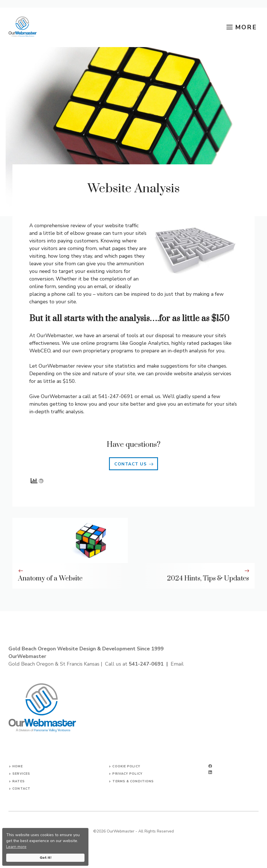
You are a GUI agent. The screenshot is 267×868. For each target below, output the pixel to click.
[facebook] (210, 766)
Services (21, 774)
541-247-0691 (146, 664)
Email (177, 664)
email (147, 396)
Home (17, 766)
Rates (19, 781)
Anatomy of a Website (50, 578)
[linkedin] (210, 772)
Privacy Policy (127, 774)
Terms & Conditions (133, 781)
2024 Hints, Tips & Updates (208, 578)
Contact (21, 789)
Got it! (45, 857)
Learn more (16, 847)
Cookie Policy (126, 766)
